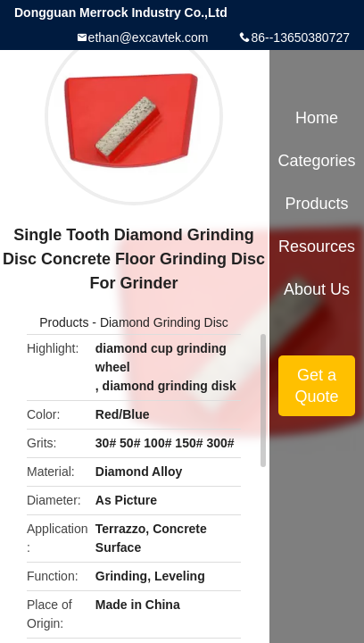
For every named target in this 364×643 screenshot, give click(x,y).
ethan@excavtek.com (149, 38)
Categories (316, 161)
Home (317, 118)
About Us (317, 289)
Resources (317, 246)
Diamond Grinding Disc (164, 322)
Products (64, 322)
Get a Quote (316, 386)
